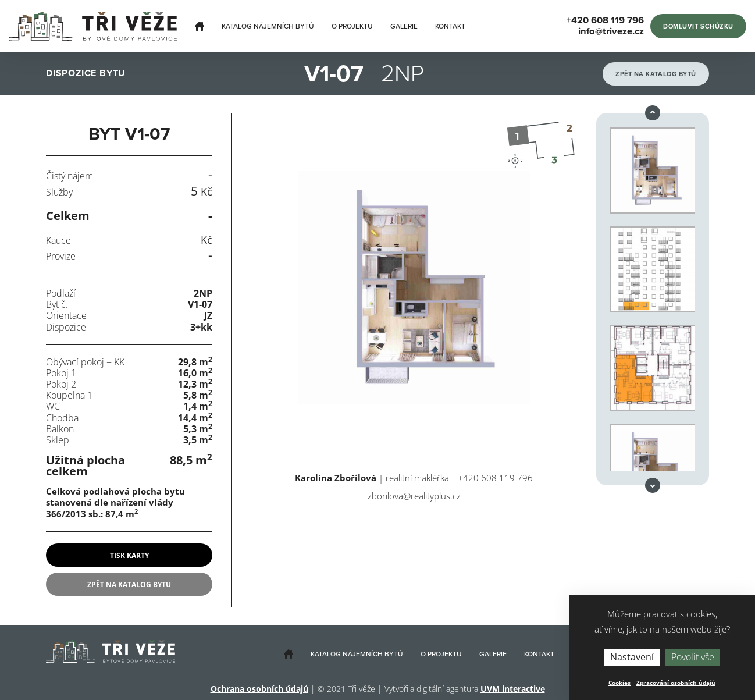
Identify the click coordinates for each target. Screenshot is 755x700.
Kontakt (450, 26)
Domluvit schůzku (698, 26)
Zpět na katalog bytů (656, 74)
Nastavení (632, 657)
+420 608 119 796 (495, 478)
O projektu (352, 26)
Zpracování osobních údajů (676, 683)
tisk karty (129, 555)
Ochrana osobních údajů (259, 689)
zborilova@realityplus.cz (414, 496)
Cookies (619, 683)
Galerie (404, 26)
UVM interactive (513, 689)
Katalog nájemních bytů (268, 26)
